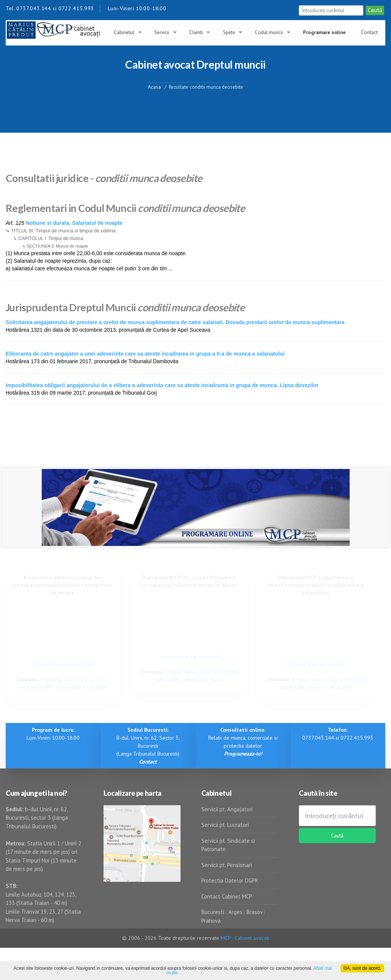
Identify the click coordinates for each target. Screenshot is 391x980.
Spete (229, 32)
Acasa (154, 87)
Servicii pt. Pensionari (227, 865)
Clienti (196, 32)
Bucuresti (214, 912)
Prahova (211, 921)
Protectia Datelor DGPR (230, 880)
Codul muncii (269, 32)
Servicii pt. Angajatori (227, 809)
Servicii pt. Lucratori (225, 825)
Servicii (162, 32)
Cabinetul (124, 32)
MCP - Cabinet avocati (245, 938)
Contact (369, 32)
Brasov (254, 912)
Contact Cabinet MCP (227, 896)
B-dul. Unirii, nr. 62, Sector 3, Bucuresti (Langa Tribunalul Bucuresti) (148, 746)
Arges (235, 912)
